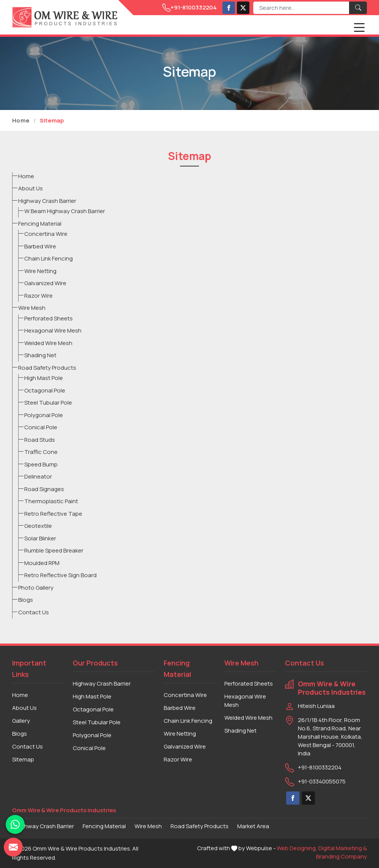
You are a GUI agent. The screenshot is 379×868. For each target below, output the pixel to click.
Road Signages (44, 489)
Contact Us (34, 612)
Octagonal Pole (45, 390)
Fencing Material (40, 224)
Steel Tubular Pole (48, 403)
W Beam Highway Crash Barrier (65, 211)
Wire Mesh (32, 308)
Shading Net (40, 355)
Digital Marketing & (343, 848)
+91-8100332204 (189, 8)
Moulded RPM (42, 563)
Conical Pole (41, 427)
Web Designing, (297, 848)
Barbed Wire (40, 246)
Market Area (253, 826)
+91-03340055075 (322, 781)
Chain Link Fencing (49, 258)
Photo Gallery (36, 588)
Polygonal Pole (44, 415)
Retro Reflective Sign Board (60, 575)
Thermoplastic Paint (51, 501)
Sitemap (23, 759)
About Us (31, 188)
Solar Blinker (40, 538)
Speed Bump (41, 464)
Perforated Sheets (49, 318)
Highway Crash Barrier (47, 201)
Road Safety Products (47, 368)
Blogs (26, 600)
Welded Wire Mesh (48, 343)
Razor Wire (38, 296)
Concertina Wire (46, 234)
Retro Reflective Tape (53, 514)
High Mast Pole (44, 378)
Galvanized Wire (45, 283)
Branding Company (341, 856)
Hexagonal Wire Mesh (53, 330)
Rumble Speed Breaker (54, 550)
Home (21, 120)
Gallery (21, 721)
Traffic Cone (41, 452)
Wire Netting (40, 271)
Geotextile (38, 526)
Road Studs (40, 440)
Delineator (38, 476)
